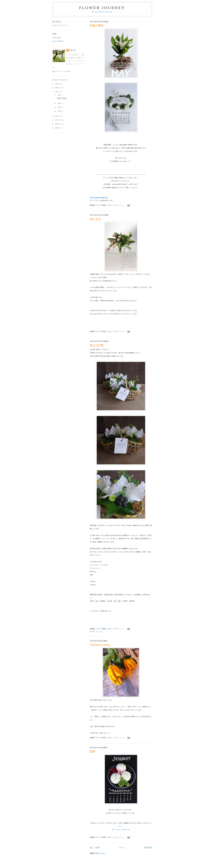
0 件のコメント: (119, 205)
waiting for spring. (100, 645)
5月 (59, 95)
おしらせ (99, 631)
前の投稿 (148, 848)
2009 (57, 128)
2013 (57, 92)
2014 (57, 88)
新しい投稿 (95, 848)
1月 (59, 111)
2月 (59, 107)
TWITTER (56, 38)
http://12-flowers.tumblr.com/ (121, 830)
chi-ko (73, 50)
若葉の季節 (97, 26)
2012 (57, 116)
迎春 (93, 751)
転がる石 (95, 219)
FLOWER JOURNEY (102, 8)
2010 (57, 124)
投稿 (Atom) (100, 853)
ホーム (122, 848)
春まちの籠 (97, 345)
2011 (57, 120)
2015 (57, 84)
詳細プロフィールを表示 (61, 71)
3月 (59, 103)
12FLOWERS (58, 41)
